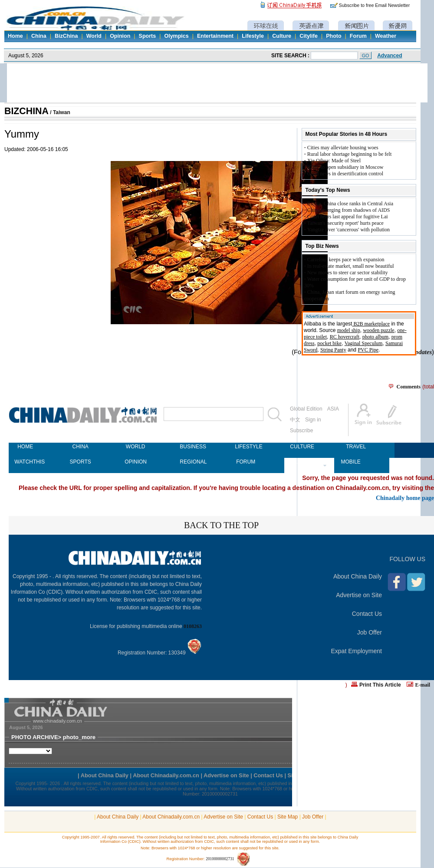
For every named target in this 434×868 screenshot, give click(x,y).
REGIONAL (191, 462)
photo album (375, 337)
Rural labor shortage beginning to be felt (350, 154)
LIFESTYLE (246, 447)
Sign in (313, 420)
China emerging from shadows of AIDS (349, 210)
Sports (148, 36)
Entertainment (215, 36)
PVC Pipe (368, 350)
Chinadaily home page (405, 498)
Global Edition (306, 409)
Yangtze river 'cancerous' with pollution (349, 230)
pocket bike (329, 343)
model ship (349, 330)
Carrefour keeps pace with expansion (346, 260)
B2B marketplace (371, 324)
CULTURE (301, 447)
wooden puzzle (378, 330)
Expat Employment (357, 651)
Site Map (288, 817)
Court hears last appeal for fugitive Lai (348, 217)
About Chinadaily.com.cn (171, 817)
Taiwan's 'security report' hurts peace (345, 223)
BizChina (66, 36)
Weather (386, 36)
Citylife (309, 36)
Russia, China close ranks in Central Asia (350, 204)
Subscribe (301, 431)
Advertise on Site (359, 595)
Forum (358, 36)
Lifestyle (253, 36)
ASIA (333, 409)
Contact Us (367, 614)
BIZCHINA (26, 111)
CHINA (80, 447)
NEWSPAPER (301, 462)
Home (15, 36)
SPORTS (81, 462)
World (94, 36)
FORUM (246, 462)
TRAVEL (356, 447)
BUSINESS (191, 447)
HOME (25, 447)
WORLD (136, 447)
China (39, 36)
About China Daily (358, 576)
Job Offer (370, 632)
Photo (334, 36)
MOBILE (350, 462)
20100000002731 (220, 859)
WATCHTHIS (25, 462)
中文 (295, 420)
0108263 (193, 626)
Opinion (120, 36)
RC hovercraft (345, 337)
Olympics (176, 36)
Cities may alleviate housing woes (343, 148)
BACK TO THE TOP (221, 525)
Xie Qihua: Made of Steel (334, 161)
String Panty (333, 350)
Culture (282, 36)
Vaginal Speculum (364, 343)
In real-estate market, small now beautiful (351, 266)
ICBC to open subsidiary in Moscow (345, 167)
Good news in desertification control (345, 174)
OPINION (135, 462)
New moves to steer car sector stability (348, 273)
